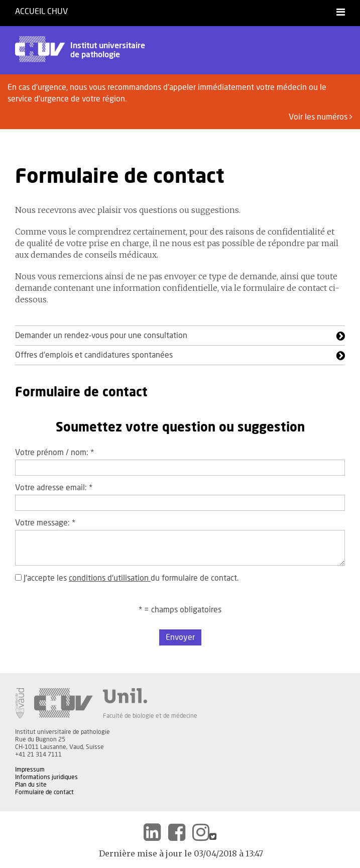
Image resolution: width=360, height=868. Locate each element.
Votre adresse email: (54, 488)
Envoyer (180, 637)
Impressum (30, 770)
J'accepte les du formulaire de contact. (127, 578)
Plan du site (31, 785)
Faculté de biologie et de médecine (150, 716)
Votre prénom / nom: (54, 453)
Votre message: (45, 523)
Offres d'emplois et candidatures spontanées (94, 355)
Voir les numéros (321, 117)
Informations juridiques (46, 777)
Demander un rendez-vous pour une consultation (101, 336)
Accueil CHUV (41, 12)
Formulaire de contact (44, 792)
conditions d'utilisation (110, 578)
